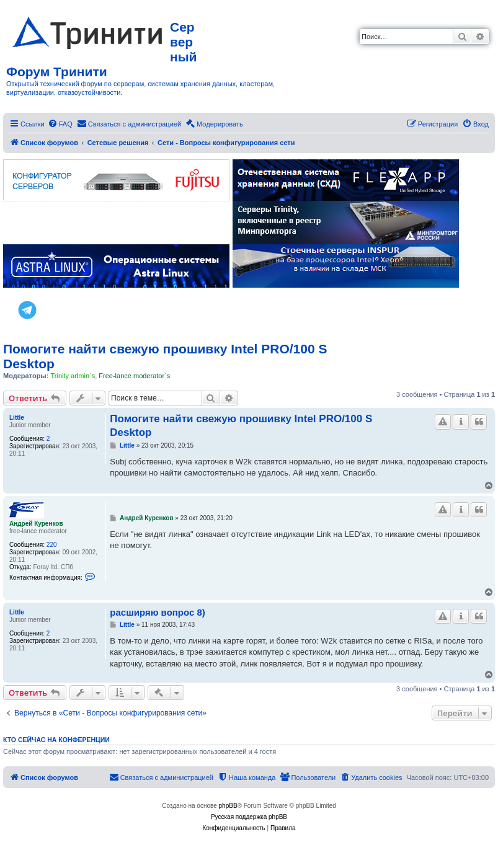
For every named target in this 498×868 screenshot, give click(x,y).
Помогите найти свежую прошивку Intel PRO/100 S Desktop (165, 356)
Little (17, 418)
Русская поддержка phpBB (249, 817)
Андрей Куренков (36, 524)
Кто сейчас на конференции (56, 740)
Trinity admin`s (73, 376)
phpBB (228, 806)
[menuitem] (60, 124)
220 (52, 545)
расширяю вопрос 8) (158, 612)
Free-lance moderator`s (134, 376)
